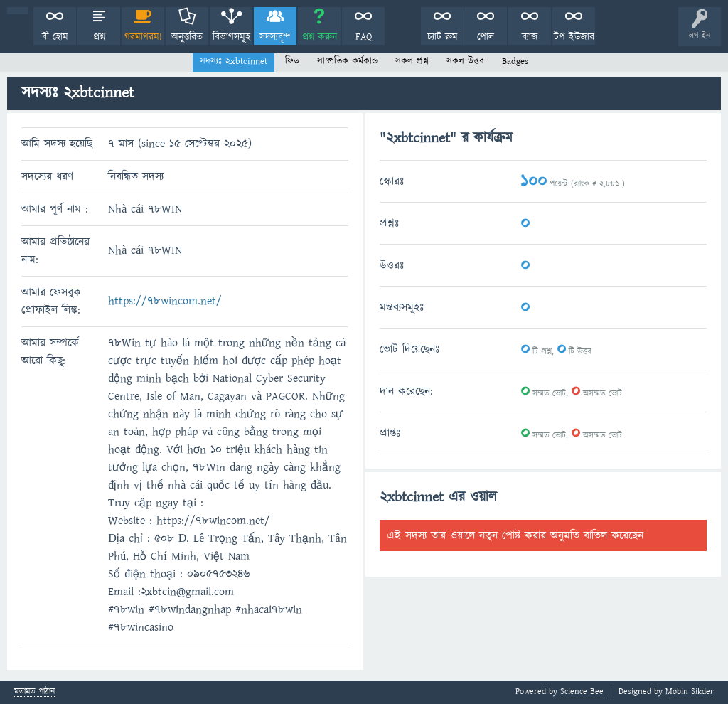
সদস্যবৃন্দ (275, 37)
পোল (486, 37)
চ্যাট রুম (443, 37)
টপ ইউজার (574, 37)
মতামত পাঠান (34, 692)
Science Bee (582, 692)
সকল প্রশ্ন (412, 61)
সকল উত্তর (465, 61)
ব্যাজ (530, 37)
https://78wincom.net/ (165, 301)
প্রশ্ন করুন (320, 37)
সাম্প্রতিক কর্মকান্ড (347, 61)
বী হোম (55, 37)
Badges (515, 61)
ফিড (292, 61)
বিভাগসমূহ (231, 37)
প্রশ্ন (99, 37)
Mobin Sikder (690, 692)
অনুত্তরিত (187, 37)
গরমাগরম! (143, 37)
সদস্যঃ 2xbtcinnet (234, 61)
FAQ (364, 37)
